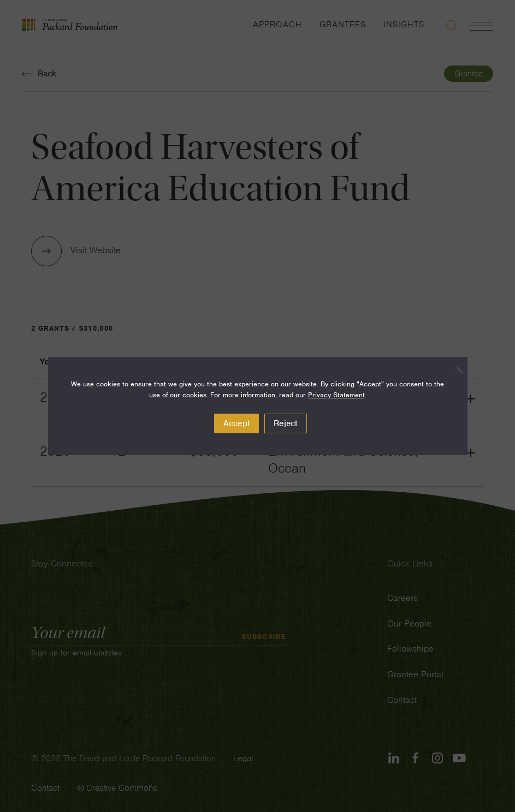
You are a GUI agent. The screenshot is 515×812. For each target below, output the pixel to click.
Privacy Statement (336, 395)
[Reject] (454, 370)
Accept (237, 423)
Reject (286, 423)
